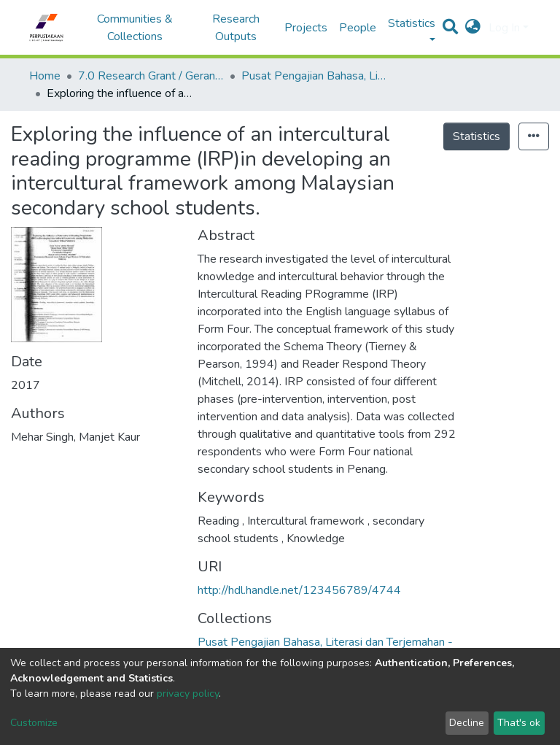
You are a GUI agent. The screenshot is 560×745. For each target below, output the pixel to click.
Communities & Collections (135, 28)
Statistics (477, 136)
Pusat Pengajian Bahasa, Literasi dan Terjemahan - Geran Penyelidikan (314, 76)
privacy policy (188, 694)
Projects (306, 28)
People (358, 28)
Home (45, 76)
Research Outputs (236, 28)
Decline (467, 723)
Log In (504, 28)
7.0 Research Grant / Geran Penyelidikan (151, 76)
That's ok (519, 723)
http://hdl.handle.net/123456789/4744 (299, 590)
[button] (473, 28)
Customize (34, 723)
